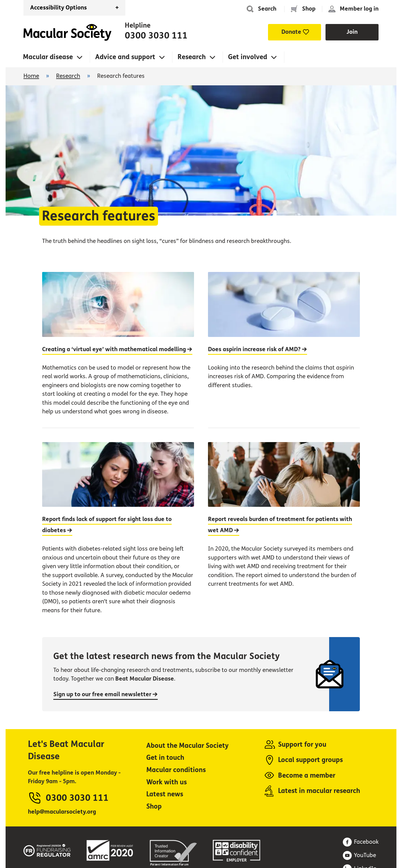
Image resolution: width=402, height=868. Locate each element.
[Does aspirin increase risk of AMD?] (284, 349)
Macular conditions (176, 770)
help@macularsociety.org (62, 812)
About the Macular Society (187, 746)
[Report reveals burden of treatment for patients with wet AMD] (284, 527)
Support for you (302, 745)
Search (267, 9)
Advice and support (125, 57)
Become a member (307, 776)
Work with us (167, 782)
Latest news (165, 794)
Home (67, 32)
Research (192, 57)
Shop (309, 9)
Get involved (248, 57)
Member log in (359, 9)
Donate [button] (291, 32)
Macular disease (48, 57)
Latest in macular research (319, 791)
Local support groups (310, 760)
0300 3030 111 (156, 36)
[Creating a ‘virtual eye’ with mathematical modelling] (118, 349)
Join (352, 32)
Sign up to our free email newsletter (106, 694)
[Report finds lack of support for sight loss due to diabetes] (118, 527)
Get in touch (165, 758)
